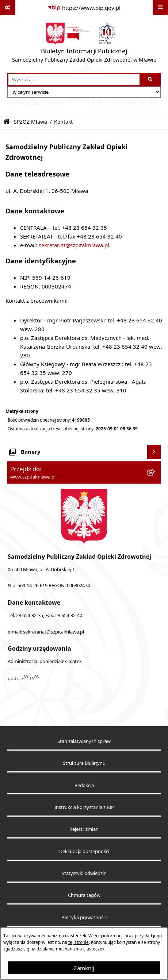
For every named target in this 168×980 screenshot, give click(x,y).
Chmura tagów (84, 895)
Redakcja (84, 785)
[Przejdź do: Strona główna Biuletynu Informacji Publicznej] (7, 122)
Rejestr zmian (84, 829)
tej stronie (79, 942)
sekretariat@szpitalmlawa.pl (74, 245)
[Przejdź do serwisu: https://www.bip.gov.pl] (84, 8)
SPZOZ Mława (30, 122)
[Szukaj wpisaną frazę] (151, 80)
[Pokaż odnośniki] (8, 8)
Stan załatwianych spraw (84, 741)
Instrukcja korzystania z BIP (84, 807)
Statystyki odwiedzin (84, 873)
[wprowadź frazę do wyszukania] (74, 80)
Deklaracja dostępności (84, 851)
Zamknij (84, 968)
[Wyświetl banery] (154, 452)
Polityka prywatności (84, 917)
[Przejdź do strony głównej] (84, 44)
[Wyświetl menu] (160, 8)
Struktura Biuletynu (84, 763)
